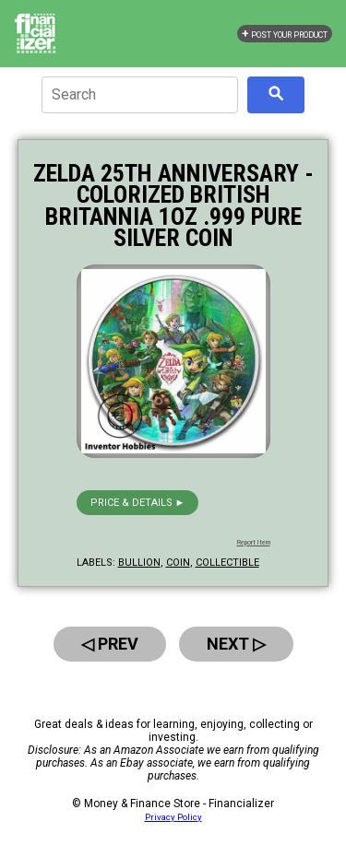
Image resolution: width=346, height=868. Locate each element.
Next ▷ (236, 644)
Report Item (254, 543)
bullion (139, 563)
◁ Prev (110, 644)
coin (178, 563)
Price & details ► (138, 503)
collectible (227, 563)
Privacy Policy (173, 817)
